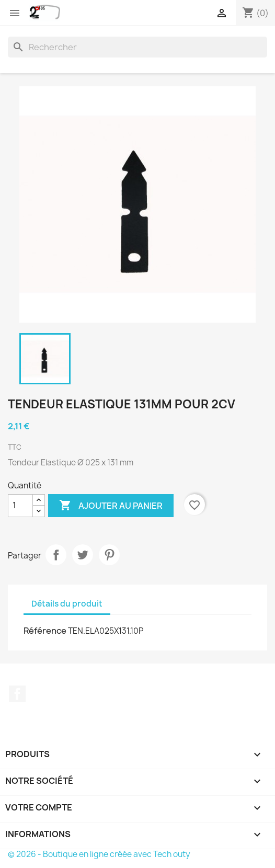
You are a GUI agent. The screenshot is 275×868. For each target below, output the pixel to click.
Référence (45, 631)
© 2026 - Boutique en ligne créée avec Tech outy (99, 854)
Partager (56, 555)
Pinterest (109, 555)
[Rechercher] (137, 47)
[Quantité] (20, 506)
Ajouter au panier (111, 506)
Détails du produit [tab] (67, 604)
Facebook (17, 694)
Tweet (83, 555)
